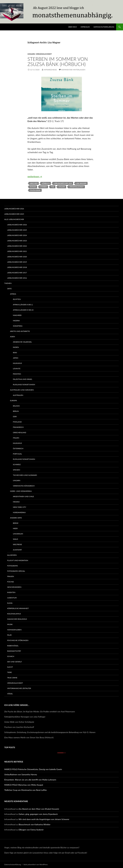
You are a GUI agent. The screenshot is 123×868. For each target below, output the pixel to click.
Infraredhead (50, 70)
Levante (17, 369)
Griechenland (20, 432)
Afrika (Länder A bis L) (23, 305)
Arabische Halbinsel (22, 342)
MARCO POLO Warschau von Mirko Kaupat (24, 785)
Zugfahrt (17, 550)
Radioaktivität (14, 651)
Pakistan (17, 374)
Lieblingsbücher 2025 (14, 214)
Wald (15, 539)
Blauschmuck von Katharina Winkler (35, 824)
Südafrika (18, 326)
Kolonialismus (14, 614)
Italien (16, 438)
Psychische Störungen (18, 640)
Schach (11, 656)
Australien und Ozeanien (22, 390)
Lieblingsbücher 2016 (17, 278)
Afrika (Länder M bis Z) (23, 310)
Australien (18, 395)
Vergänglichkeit (44, 54)
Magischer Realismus (17, 619)
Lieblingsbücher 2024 (17, 235)
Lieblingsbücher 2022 (17, 246)
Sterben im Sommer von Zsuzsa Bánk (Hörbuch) (58, 62)
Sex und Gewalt (14, 662)
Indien (16, 347)
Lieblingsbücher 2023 (17, 241)
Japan (16, 358)
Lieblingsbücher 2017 (17, 273)
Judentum (12, 598)
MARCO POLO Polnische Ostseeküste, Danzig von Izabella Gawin (33, 769)
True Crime (12, 678)
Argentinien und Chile (23, 496)
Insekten (11, 592)
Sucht (10, 667)
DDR (15, 416)
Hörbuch (46, 183)
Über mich (72, 27)
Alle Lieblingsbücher (14, 219)
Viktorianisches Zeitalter (19, 688)
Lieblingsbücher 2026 (14, 209)
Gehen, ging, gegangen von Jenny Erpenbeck (38, 814)
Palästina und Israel (23, 379)
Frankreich (18, 427)
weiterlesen (35, 176)
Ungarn (31, 54)
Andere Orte (16, 518)
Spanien (17, 470)
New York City (20, 507)
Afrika (13, 294)
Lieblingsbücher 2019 (17, 262)
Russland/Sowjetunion (24, 385)
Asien (12, 337)
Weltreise (17, 544)
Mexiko (16, 502)
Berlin (16, 411)
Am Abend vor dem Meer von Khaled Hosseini (39, 809)
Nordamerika (19, 512)
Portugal (17, 454)
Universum (18, 534)
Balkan (16, 406)
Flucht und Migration (18, 560)
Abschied (34, 183)
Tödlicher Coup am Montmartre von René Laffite (25, 790)
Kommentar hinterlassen (73, 70)
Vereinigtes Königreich (24, 486)
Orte (9, 289)
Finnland (17, 422)
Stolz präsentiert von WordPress (36, 864)
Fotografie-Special (16, 571)
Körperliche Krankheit (18, 608)
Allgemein (12, 555)
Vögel (10, 694)
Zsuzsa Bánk (35, 190)
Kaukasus (17, 363)
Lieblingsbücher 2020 (63, 183)
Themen (8, 283)
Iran (15, 353)
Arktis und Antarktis (20, 331)
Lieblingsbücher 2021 (17, 251)
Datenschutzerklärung (104, 27)
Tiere (9, 672)
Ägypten (17, 299)
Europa (13, 401)
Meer (15, 528)
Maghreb (17, 315)
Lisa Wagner (81, 183)
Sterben (43, 187)
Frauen (11, 576)
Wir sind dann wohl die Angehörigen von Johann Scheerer (44, 819)
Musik (10, 624)
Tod (53, 187)
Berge (16, 523)
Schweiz (17, 464)
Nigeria (16, 321)
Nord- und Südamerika (21, 491)
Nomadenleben (14, 630)
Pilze (9, 635)
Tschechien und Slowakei (25, 475)
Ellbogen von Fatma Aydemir (31, 830)
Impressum (85, 27)
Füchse (10, 582)
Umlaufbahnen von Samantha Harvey (21, 774)
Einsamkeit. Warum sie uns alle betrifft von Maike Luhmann (30, 780)
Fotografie (12, 566)
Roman (33, 187)
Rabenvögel (13, 646)
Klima (10, 603)
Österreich (18, 448)
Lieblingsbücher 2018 (17, 267)
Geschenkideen (14, 587)
